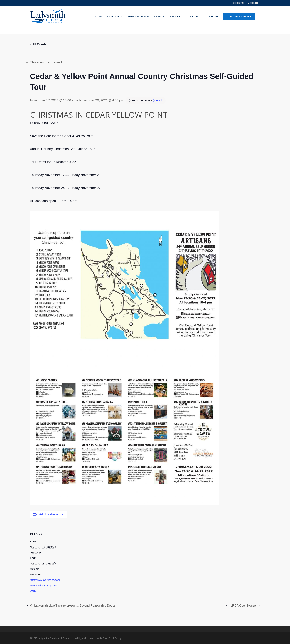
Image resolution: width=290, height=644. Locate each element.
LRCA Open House (244, 606)
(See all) (158, 100)
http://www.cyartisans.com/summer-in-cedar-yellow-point (45, 585)
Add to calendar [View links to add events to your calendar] (49, 514)
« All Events (38, 44)
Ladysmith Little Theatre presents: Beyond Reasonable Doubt (74, 606)
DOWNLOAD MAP (44, 123)
